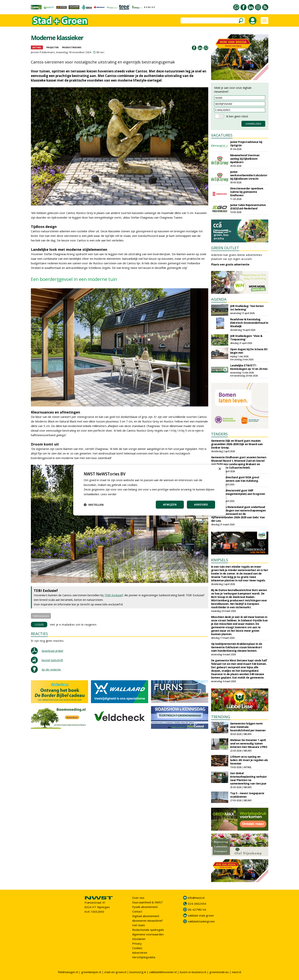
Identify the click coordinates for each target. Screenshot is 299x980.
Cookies (137, 948)
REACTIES (39, 634)
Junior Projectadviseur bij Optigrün (246, 144)
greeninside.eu (219, 972)
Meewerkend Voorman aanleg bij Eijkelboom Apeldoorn (245, 159)
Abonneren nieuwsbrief (147, 921)
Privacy (137, 943)
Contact (137, 911)
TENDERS (219, 434)
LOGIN (39, 625)
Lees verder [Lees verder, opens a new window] (109, 494)
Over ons (138, 898)
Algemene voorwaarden (148, 934)
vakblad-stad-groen (201, 915)
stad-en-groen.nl (115, 972)
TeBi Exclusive (41, 616)
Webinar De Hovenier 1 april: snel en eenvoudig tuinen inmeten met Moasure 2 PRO (249, 743)
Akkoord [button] (201, 504)
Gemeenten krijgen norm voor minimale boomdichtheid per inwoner (248, 727)
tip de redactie (51, 669)
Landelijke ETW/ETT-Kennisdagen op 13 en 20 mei (249, 367)
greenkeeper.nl (91, 972)
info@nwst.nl (196, 898)
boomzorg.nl (138, 972)
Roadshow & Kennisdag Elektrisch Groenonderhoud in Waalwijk (249, 323)
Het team (139, 925)
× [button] (220, 469)
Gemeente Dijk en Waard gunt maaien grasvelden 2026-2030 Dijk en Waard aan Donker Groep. (237, 444)
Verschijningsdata (144, 957)
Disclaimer (139, 939)
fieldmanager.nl (68, 972)
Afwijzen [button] (170, 504)
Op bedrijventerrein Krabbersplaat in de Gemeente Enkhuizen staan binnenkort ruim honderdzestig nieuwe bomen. (237, 647)
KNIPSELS (220, 560)
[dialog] (149, 490)
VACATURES (222, 135)
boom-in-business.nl (193, 972)
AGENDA (219, 299)
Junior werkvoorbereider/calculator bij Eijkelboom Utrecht (249, 175)
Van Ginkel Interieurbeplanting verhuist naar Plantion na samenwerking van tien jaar (248, 778)
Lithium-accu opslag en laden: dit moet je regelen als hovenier (249, 760)
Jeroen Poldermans (43, 52)
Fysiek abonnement (145, 907)
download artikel (52, 651)
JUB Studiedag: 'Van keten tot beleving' (247, 308)
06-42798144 (197, 909)
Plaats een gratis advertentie (230, 264)
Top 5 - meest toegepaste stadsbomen (247, 795)
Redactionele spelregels (148, 930)
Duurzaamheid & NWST (147, 902)
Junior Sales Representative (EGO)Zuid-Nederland (248, 207)
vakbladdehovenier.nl (163, 972)
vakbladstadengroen (201, 921)
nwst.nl (236, 972)
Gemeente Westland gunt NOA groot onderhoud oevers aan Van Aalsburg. (235, 479)
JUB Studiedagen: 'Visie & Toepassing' (246, 338)
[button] (94, 505)
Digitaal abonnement (146, 916)
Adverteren (140, 953)
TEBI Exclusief (114, 595)
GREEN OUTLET (225, 248)
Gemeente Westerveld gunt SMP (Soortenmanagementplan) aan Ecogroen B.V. (238, 494)
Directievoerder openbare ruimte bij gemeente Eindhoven (247, 192)
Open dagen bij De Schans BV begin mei (249, 351)
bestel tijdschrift (52, 660)
